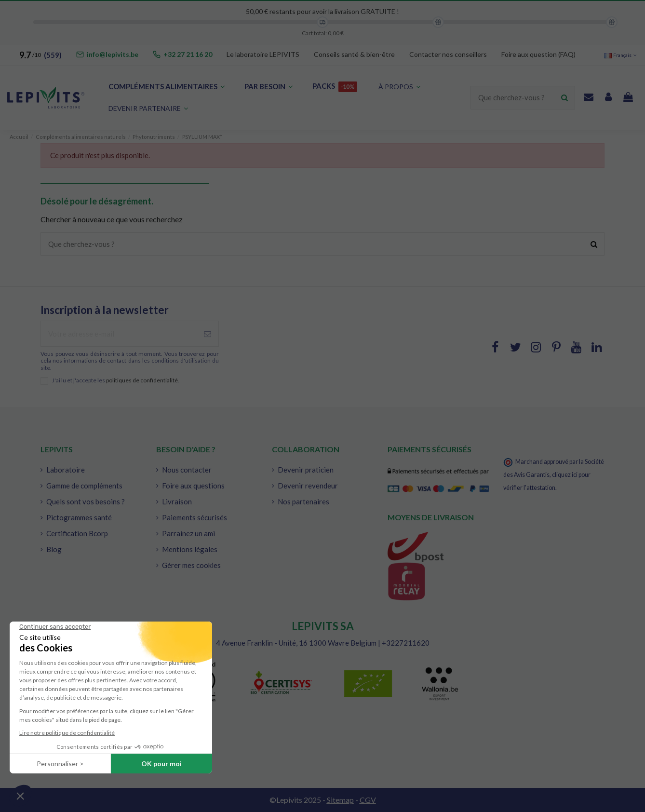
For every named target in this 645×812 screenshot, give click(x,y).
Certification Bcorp (77, 533)
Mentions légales (190, 549)
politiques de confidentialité (142, 380)
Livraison (177, 501)
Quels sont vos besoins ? (86, 501)
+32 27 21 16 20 (188, 54)
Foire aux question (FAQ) (538, 54)
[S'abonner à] (208, 334)
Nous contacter (187, 470)
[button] (148, 109)
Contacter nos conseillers (448, 54)
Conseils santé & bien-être (354, 54)
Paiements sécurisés (195, 517)
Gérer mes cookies (191, 565)
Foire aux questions (193, 486)
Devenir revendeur (308, 486)
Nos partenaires (303, 501)
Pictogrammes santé (79, 517)
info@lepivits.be (113, 54)
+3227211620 (406, 643)
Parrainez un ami (188, 533)
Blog (54, 549)
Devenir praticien (306, 470)
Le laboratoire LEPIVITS (263, 54)
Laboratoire (66, 470)
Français (621, 55)
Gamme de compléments (84, 486)
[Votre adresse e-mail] (119, 334)
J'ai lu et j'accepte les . (116, 380)
